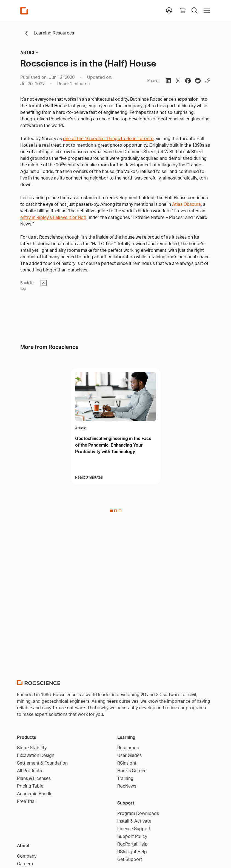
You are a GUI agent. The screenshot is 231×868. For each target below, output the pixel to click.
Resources (128, 748)
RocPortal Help (132, 844)
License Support (134, 829)
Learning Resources (47, 33)
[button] (169, 10)
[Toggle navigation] (206, 10)
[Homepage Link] (24, 11)
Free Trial (26, 801)
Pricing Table (30, 786)
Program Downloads (138, 813)
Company (27, 856)
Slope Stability (32, 748)
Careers (25, 864)
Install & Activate (134, 821)
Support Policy (132, 836)
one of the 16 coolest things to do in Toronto (108, 138)
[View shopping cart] (182, 10)
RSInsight (127, 763)
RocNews (127, 786)
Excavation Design (36, 755)
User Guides (129, 755)
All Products (29, 771)
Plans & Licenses (34, 778)
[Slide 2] (120, 511)
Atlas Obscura (186, 204)
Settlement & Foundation (42, 763)
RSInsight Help (132, 852)
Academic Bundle (35, 794)
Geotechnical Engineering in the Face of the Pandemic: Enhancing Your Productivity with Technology (113, 445)
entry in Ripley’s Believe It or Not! (53, 217)
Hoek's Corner (132, 771)
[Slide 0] (111, 511)
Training (125, 778)
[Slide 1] (116, 511)
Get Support (130, 859)
